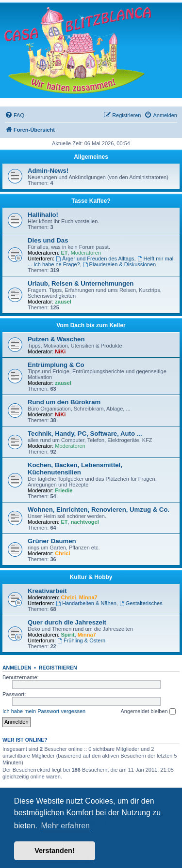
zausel (63, 302)
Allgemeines (91, 157)
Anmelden (17, 668)
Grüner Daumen (52, 541)
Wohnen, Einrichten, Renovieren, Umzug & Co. (99, 510)
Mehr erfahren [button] (65, 826)
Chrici (62, 553)
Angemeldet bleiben (148, 712)
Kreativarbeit (47, 591)
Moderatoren (86, 253)
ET (65, 253)
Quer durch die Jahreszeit (67, 622)
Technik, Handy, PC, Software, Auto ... (85, 434)
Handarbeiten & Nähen (86, 603)
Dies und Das (48, 240)
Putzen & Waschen (56, 339)
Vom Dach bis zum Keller (91, 325)
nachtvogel (85, 522)
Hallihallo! (43, 215)
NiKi (60, 351)
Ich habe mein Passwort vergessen (44, 711)
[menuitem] (15, 115)
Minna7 (88, 597)
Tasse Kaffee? (91, 201)
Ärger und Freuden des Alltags (95, 259)
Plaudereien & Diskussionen (119, 264)
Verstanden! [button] (54, 851)
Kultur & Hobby (91, 577)
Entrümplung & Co (56, 365)
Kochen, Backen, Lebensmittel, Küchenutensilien (75, 469)
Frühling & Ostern (81, 640)
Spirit (68, 635)
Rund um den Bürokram (64, 402)
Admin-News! (48, 171)
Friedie (64, 490)
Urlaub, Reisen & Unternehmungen (81, 283)
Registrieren (58, 668)
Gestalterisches (141, 603)
